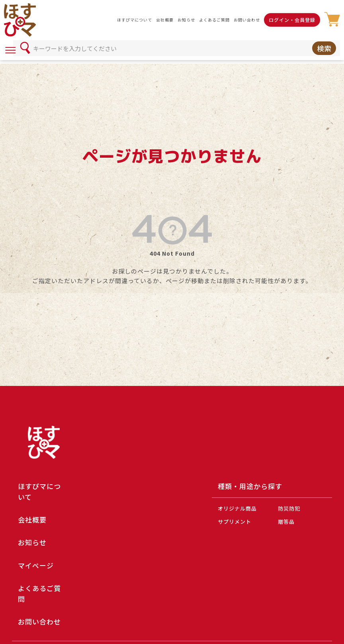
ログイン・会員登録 (292, 20)
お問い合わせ (247, 20)
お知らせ (186, 20)
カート (332, 20)
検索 (324, 48)
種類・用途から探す (250, 486)
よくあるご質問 (214, 20)
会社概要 (165, 20)
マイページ (36, 565)
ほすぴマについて (135, 20)
